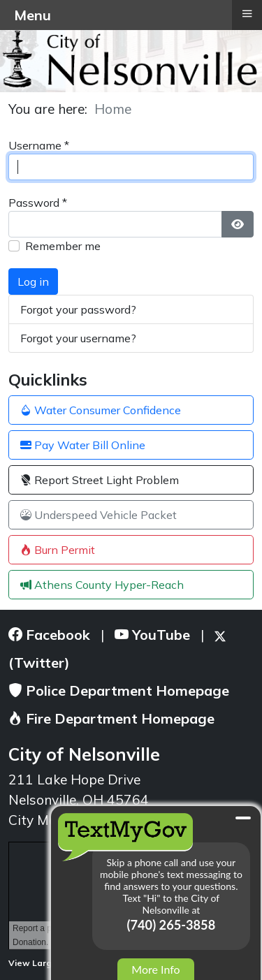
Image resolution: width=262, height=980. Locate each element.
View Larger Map (50, 963)
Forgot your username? (78, 338)
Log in (33, 281)
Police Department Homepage (119, 690)
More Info (155, 969)
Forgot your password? (78, 309)
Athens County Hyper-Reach (102, 585)
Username (39, 145)
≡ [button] (247, 13)
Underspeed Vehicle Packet (99, 515)
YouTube (152, 635)
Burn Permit (58, 550)
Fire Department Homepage (111, 718)
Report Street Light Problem (100, 480)
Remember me (63, 246)
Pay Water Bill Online (83, 445)
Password (38, 203)
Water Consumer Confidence (101, 410)
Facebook (49, 635)
